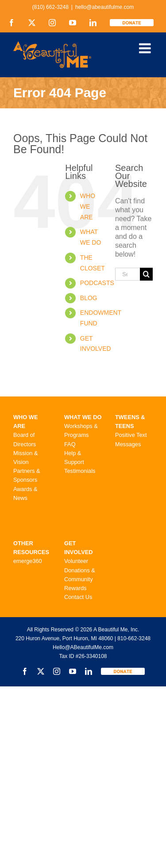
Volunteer (76, 561)
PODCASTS (97, 283)
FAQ (70, 444)
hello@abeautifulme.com (104, 7)
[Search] (146, 274)
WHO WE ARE (88, 206)
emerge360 (28, 561)
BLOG (89, 298)
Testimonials (80, 471)
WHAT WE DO (83, 417)
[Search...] (127, 274)
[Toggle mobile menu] (146, 48)
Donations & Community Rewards (80, 579)
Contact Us (78, 597)
